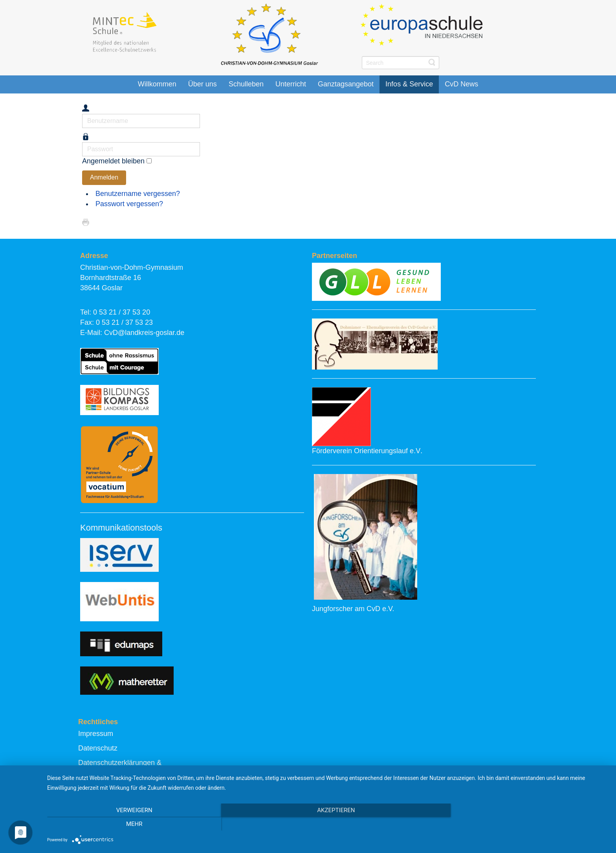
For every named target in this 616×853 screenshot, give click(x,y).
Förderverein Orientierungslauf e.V (366, 451)
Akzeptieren (328, 824)
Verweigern (131, 824)
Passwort (82, 142)
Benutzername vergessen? (138, 194)
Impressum (96, 734)
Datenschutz (98, 748)
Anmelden (104, 177)
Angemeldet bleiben (113, 161)
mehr (524, 824)
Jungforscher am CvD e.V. (353, 609)
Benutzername (82, 114)
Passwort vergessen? (129, 204)
